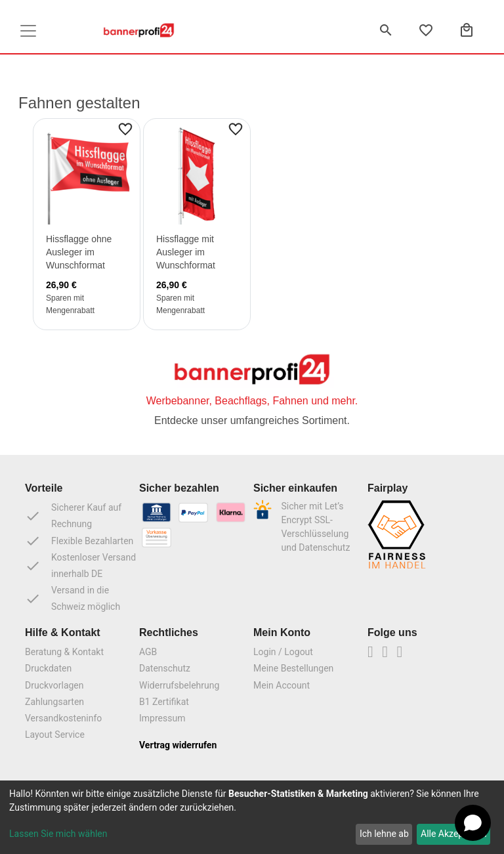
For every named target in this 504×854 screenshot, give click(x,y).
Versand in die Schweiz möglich (73, 598)
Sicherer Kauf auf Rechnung (73, 516)
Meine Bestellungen (293, 668)
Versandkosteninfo (63, 718)
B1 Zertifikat (164, 702)
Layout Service (55, 735)
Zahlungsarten (54, 702)
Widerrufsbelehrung (179, 685)
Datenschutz (165, 668)
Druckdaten (48, 668)
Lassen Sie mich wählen (58, 834)
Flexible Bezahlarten (79, 541)
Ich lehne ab (384, 834)
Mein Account (282, 685)
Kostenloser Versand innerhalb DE (80, 566)
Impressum (162, 718)
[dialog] (252, 817)
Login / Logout (283, 652)
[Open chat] (473, 823)
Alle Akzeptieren (453, 834)
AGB (148, 652)
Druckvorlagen (54, 685)
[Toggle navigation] (28, 31)
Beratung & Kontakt (64, 652)
